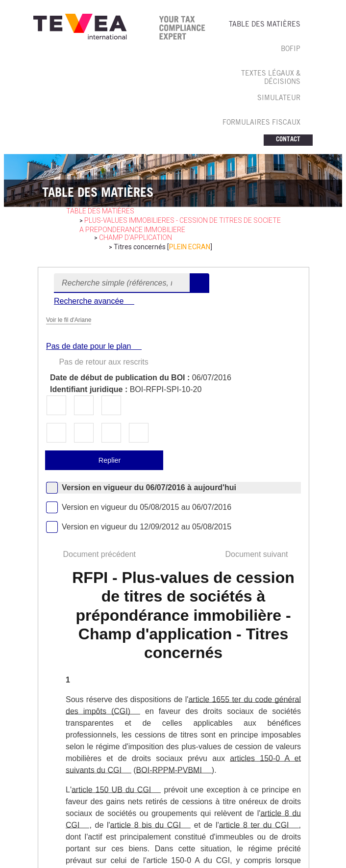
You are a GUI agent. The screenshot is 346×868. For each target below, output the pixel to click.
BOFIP (291, 50)
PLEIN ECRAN (190, 247)
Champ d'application (136, 237)
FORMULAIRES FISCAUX (261, 123)
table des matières (100, 211)
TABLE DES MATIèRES (265, 25)
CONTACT (288, 140)
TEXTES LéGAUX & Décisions (271, 78)
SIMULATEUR (279, 99)
